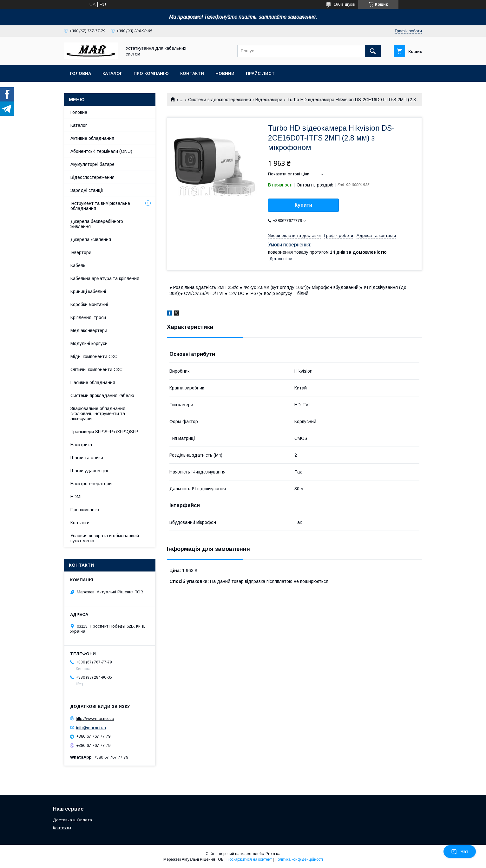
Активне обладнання (92, 138)
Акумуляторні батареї (93, 164)
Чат (460, 852)
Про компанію (151, 73)
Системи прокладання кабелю (102, 395)
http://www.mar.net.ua (95, 718)
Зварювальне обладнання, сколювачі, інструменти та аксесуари (99, 414)
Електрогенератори (91, 484)
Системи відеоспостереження (220, 100)
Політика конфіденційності (299, 859)
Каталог (112, 73)
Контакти (192, 73)
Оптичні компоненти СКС (96, 369)
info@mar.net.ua (91, 727)
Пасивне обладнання (93, 382)
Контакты (62, 828)
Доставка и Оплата (72, 820)
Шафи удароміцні (89, 471)
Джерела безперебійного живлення (97, 224)
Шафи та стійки (87, 458)
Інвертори (81, 252)
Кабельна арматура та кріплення (105, 278)
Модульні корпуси (89, 343)
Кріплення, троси (88, 317)
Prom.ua (273, 854)
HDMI (76, 497)
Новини (225, 73)
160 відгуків (344, 4)
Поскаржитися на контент (249, 859)
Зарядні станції (87, 190)
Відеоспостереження (92, 177)
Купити (304, 205)
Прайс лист (260, 73)
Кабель (78, 265)
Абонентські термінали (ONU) (101, 151)
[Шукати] (373, 51)
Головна (80, 73)
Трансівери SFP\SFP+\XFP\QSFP (104, 432)
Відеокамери (269, 100)
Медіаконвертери (89, 330)
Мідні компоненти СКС (94, 356)
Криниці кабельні (88, 291)
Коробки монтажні (89, 304)
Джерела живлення (91, 239)
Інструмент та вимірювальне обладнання (100, 206)
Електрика (81, 445)
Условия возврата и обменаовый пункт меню (105, 538)
